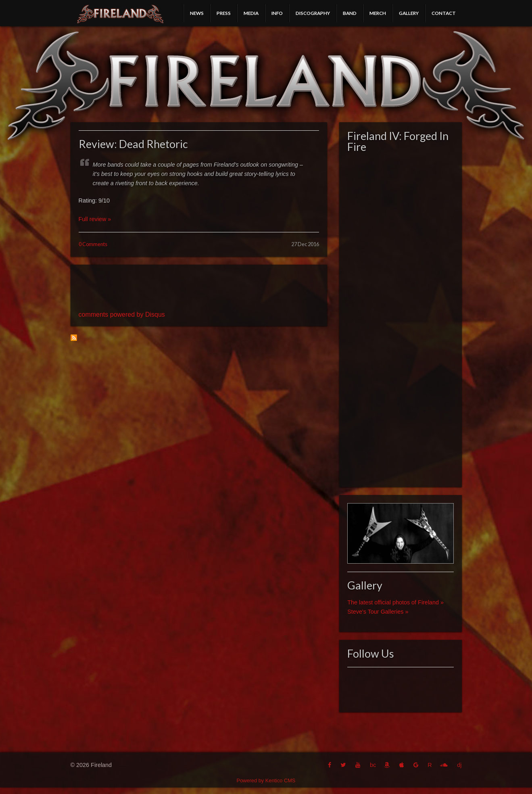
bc (373, 765)
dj (459, 765)
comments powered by (122, 314)
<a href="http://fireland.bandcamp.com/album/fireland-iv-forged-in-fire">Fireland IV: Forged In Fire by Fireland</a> (400, 318)
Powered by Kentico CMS (266, 780)
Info (277, 13)
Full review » (95, 219)
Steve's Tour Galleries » (378, 612)
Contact (444, 13)
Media (251, 13)
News (197, 13)
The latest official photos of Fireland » (395, 602)
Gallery (409, 13)
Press (224, 13)
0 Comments (93, 244)
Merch (378, 13)
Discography (313, 13)
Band (350, 13)
